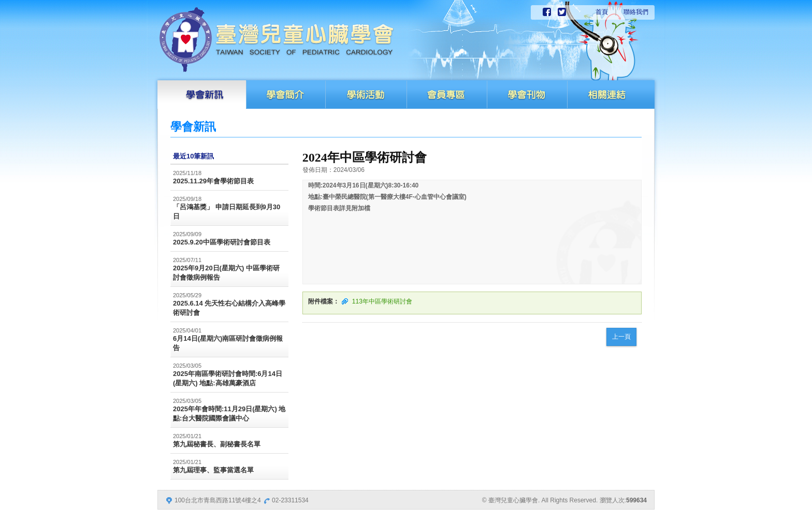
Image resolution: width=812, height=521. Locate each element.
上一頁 (621, 337)
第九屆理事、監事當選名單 (213, 470)
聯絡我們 (636, 12)
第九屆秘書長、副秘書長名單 (217, 444)
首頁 (602, 12)
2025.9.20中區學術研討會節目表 (222, 242)
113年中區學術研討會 (382, 301)
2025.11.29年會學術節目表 (213, 181)
